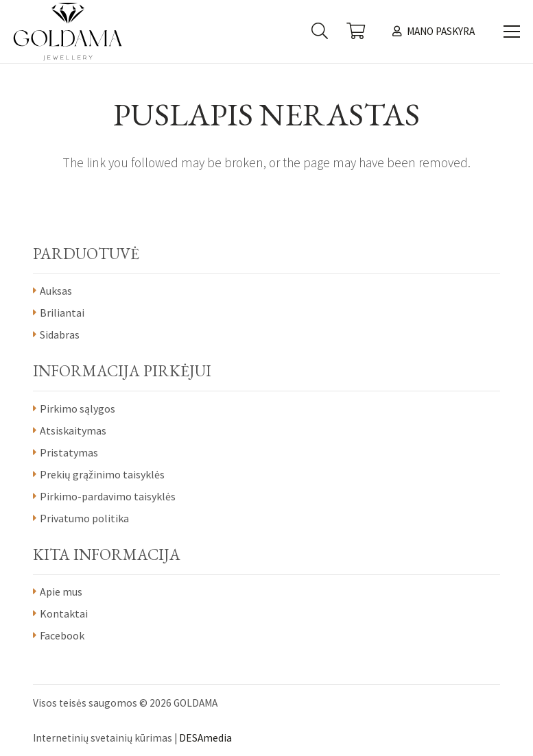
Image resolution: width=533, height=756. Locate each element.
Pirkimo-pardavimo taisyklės (108, 496)
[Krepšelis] (356, 32)
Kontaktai (64, 613)
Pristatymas (69, 452)
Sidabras (60, 334)
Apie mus (61, 592)
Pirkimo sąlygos (78, 409)
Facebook (62, 635)
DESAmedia (205, 738)
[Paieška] (319, 32)
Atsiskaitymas (73, 430)
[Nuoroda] (68, 32)
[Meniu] (511, 32)
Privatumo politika (84, 518)
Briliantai (62, 313)
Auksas (56, 291)
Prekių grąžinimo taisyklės (102, 474)
